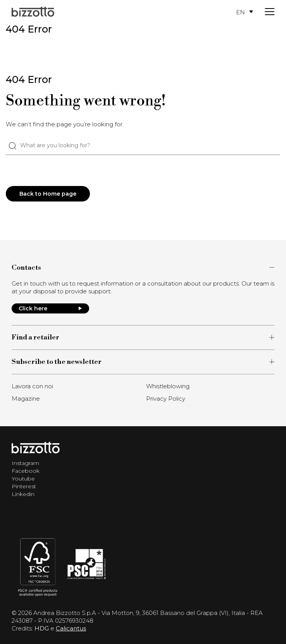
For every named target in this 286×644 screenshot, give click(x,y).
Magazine (26, 399)
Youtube (23, 479)
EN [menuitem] (240, 12)
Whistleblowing (168, 386)
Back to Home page (48, 194)
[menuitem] (245, 12)
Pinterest (24, 486)
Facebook (26, 471)
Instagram (25, 463)
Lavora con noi (32, 386)
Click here (50, 308)
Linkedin (23, 494)
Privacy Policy (166, 399)
